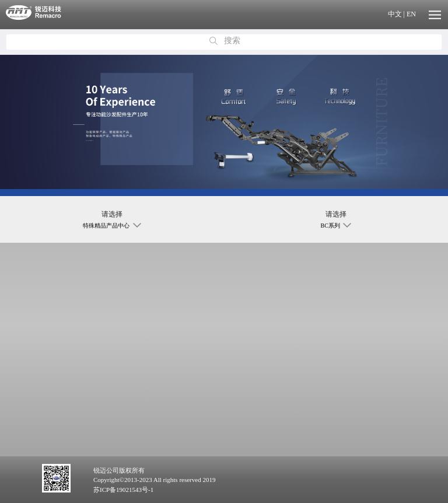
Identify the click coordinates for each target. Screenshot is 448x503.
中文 (395, 14)
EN (411, 14)
